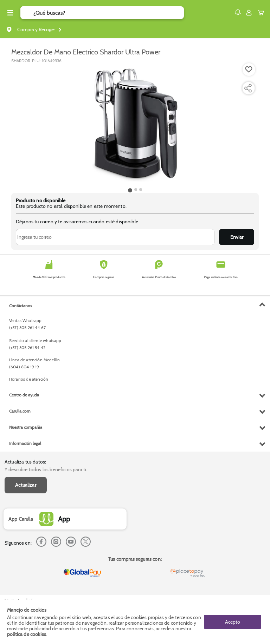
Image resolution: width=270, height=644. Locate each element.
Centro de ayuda (24, 395)
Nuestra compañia (26, 427)
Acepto (233, 622)
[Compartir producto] (248, 88)
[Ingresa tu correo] (115, 237)
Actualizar (26, 485)
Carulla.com (20, 411)
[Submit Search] (27, 13)
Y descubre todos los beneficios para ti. (46, 469)
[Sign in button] (249, 13)
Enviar (237, 237)
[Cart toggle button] (262, 13)
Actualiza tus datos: (25, 462)
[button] (238, 12)
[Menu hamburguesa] (10, 13)
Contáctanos (21, 306)
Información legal (25, 443)
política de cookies (27, 634)
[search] (109, 13)
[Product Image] (135, 125)
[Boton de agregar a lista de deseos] (249, 70)
